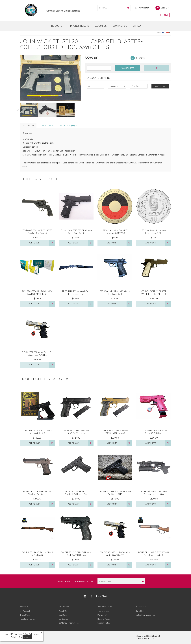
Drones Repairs (80, 26)
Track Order (25, 615)
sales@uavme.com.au (146, 615)
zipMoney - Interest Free (69, 623)
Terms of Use (103, 611)
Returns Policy (104, 619)
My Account (142, 8)
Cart (162, 8)
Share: (163, 32)
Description (28, 126)
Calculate (160, 86)
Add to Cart (128, 68)
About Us (101, 26)
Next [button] (77, 110)
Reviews (68, 126)
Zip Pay (137, 26)
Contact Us (120, 26)
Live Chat (164, 15)
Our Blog (63, 615)
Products (57, 26)
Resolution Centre (28, 619)
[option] (50, 78)
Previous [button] (18, 110)
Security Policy (104, 623)
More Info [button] (27, 637)
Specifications (46, 126)
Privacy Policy (103, 615)
